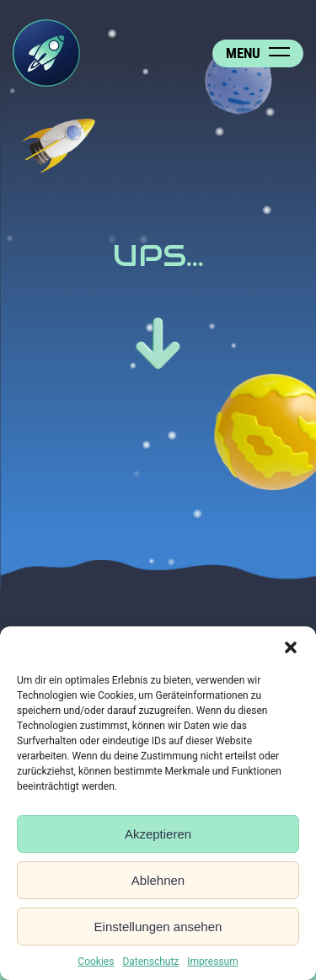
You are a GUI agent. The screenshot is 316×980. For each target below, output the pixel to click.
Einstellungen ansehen (158, 927)
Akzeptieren (158, 834)
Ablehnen (158, 880)
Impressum (212, 961)
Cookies (96, 961)
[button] (291, 647)
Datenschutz (150, 961)
